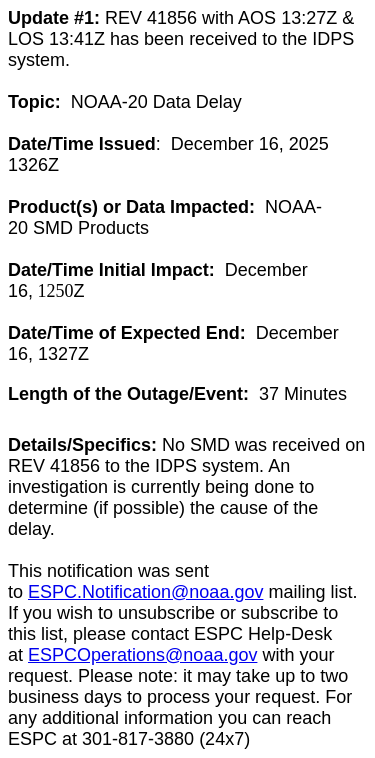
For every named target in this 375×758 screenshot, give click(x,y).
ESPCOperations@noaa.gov (142, 655)
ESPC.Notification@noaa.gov (145, 592)
